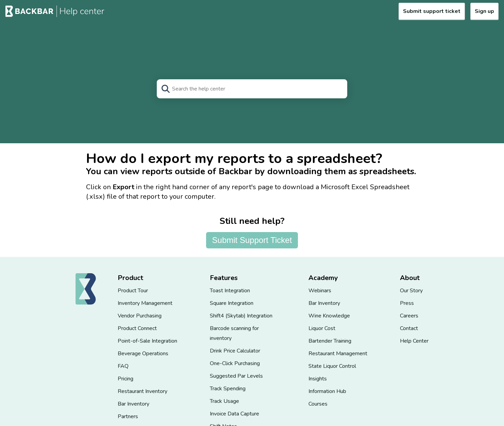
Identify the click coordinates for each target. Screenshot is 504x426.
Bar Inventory (133, 404)
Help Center (414, 341)
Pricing (125, 379)
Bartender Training (330, 341)
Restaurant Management (338, 354)
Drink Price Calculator (235, 351)
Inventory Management (145, 303)
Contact (409, 328)
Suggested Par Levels (236, 376)
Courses (318, 404)
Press (407, 303)
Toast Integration (230, 291)
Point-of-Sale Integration (147, 341)
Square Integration (232, 303)
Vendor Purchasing (140, 316)
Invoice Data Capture (234, 414)
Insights (318, 379)
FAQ (123, 366)
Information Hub (327, 391)
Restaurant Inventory (142, 391)
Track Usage (224, 401)
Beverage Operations (143, 354)
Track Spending (228, 389)
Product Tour (133, 291)
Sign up (484, 11)
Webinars (320, 291)
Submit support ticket (432, 11)
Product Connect (137, 328)
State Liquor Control (332, 366)
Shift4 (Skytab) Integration (241, 316)
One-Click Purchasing (235, 363)
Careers (409, 316)
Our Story (411, 291)
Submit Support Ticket (252, 240)
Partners (128, 416)
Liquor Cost (322, 328)
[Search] (252, 89)
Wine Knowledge (329, 316)
